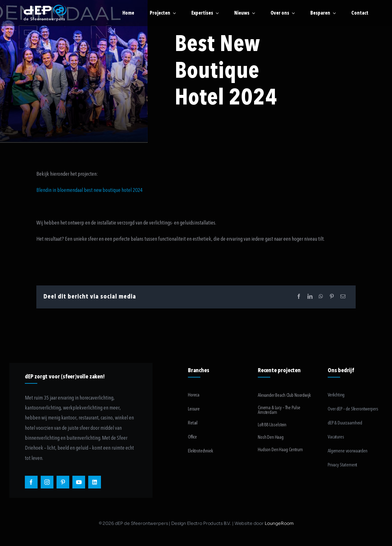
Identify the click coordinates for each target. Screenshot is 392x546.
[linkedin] (95, 482)
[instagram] (47, 482)
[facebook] (31, 482)
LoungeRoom (279, 523)
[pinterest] (63, 482)
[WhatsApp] (321, 297)
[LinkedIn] (310, 297)
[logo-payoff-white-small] (45, 13)
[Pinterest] (332, 297)
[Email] (343, 297)
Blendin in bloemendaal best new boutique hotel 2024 (89, 190)
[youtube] (79, 482)
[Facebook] (299, 297)
